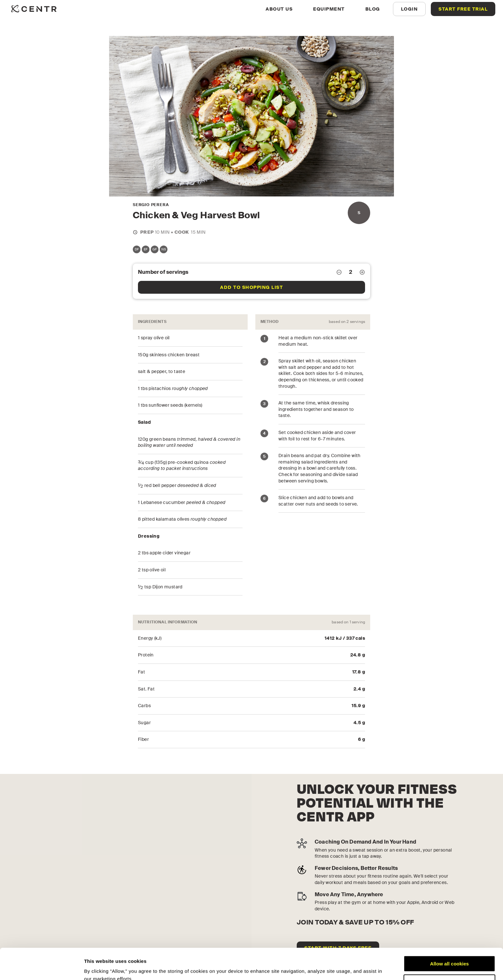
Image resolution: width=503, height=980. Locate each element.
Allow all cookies (450, 935)
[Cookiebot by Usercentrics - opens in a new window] (42, 967)
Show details (99, 967)
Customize (450, 953)
